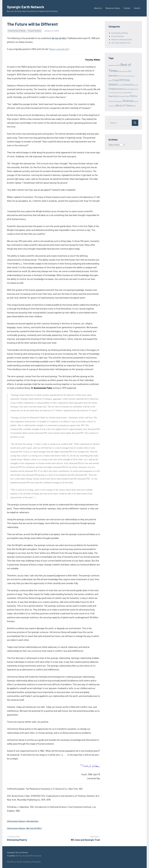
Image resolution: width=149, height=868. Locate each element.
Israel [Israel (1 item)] (125, 93)
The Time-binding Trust (121, 43)
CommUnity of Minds (17, 31)
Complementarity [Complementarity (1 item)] (130, 76)
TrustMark (11, 856)
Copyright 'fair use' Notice (17, 852)
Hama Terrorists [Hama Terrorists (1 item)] (119, 93)
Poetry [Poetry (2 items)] (127, 96)
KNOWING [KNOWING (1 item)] (129, 93)
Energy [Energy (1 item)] (136, 85)
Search (137, 8)
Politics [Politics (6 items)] (134, 96)
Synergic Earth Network (29, 7)
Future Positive (34, 31)
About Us (98, 8)
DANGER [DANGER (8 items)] (113, 84)
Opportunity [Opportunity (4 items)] (113, 96)
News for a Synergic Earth (122, 39)
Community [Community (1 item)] (122, 76)
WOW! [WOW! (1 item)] (134, 106)
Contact (127, 8)
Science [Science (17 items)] (128, 101)
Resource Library (113, 8)
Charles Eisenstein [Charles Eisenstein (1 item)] (123, 71)
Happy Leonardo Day (59, 49)
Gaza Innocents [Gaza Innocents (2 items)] (129, 89)
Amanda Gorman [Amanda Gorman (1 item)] (113, 65)
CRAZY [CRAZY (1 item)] (110, 81)
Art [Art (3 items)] (119, 65)
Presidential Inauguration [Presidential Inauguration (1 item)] (115, 101)
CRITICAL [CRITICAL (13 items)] (125, 80)
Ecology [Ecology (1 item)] (120, 85)
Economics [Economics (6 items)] (128, 85)
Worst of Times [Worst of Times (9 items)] (124, 105)
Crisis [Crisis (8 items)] (115, 80)
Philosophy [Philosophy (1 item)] (122, 96)
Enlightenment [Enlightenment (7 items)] (116, 89)
